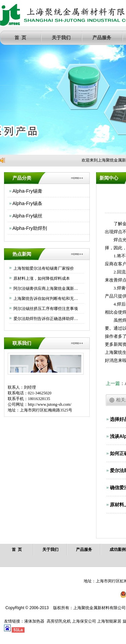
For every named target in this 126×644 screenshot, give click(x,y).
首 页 (20, 38)
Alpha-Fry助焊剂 (30, 228)
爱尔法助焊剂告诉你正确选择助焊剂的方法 (47, 319)
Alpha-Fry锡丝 (27, 216)
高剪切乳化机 (59, 621)
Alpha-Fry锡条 (27, 203)
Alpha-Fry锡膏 (27, 191)
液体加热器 (34, 621)
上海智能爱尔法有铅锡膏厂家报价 (44, 268)
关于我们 (61, 38)
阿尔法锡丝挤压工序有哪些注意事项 (46, 309)
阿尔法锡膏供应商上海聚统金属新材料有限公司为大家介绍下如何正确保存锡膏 (47, 288)
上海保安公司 (84, 621)
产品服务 (102, 38)
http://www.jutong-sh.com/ (50, 404)
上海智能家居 (109, 621)
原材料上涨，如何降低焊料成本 (42, 278)
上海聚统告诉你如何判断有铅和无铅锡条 (47, 299)
